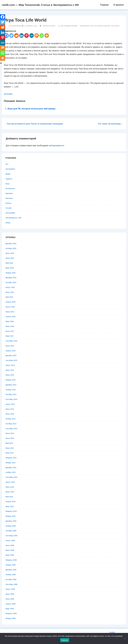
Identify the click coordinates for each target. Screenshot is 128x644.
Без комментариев (69, 26)
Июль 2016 (10, 346)
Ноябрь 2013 (11, 419)
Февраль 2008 (11, 614)
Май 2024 (9, 297)
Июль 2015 (10, 370)
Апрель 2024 (11, 302)
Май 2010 (9, 497)
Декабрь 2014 (11, 385)
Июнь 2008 (10, 599)
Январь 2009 (11, 565)
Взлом (107, 26)
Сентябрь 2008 (11, 584)
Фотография (10, 213)
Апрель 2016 (11, 351)
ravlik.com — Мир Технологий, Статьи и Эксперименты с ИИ (40, 5)
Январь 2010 (11, 516)
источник (8, 94)
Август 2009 (10, 541)
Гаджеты (9, 179)
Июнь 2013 (10, 438)
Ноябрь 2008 (11, 575)
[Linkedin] (22, 36)
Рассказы (9, 198)
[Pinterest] (27, 36)
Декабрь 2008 (11, 570)
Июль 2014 (10, 409)
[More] (47, 36)
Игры (53, 26)
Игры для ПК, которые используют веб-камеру (31, 109)
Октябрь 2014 (11, 394)
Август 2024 (10, 287)
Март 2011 (10, 453)
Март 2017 (10, 336)
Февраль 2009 (11, 560)
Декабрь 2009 (11, 521)
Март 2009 (10, 555)
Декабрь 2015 (11, 355)
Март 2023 (10, 321)
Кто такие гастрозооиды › (110, 124)
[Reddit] (16, 36)
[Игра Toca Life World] (30, 26)
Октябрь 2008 (11, 579)
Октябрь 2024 (11, 282)
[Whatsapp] (42, 36)
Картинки (9, 193)
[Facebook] (3, 17)
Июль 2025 (10, 253)
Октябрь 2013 (11, 424)
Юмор (8, 223)
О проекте (119, 5)
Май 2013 (9, 443)
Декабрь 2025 (11, 244)
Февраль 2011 (11, 458)
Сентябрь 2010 (11, 477)
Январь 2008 (11, 618)
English (112, 632)
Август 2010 (10, 482)
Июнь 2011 (10, 448)
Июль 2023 (10, 312)
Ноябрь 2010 (11, 472)
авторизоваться (56, 146)
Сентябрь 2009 (11, 536)
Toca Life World (97, 26)
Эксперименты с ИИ (13, 218)
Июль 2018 (10, 326)
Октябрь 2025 (11, 248)
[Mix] (37, 36)
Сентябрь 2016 (11, 341)
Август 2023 (10, 307)
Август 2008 (10, 589)
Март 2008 (10, 609)
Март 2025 (10, 268)
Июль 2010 (10, 487)
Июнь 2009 (10, 550)
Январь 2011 (11, 463)
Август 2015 (10, 365)
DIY (7, 164)
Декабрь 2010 (11, 468)
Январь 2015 (11, 380)
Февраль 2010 (11, 511)
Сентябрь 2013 (11, 429)
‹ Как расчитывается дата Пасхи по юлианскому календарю (34, 124)
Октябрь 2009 (11, 531)
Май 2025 (9, 263)
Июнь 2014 (10, 414)
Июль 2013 (10, 433)
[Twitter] (11, 36)
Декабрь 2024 (11, 278)
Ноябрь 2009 (11, 526)
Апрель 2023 (11, 317)
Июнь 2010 (10, 492)
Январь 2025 (11, 273)
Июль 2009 (10, 545)
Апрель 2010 (11, 502)
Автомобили (10, 169)
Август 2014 (10, 404)
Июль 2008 (10, 594)
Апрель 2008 (11, 604)
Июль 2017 (10, 331)
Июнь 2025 (10, 258)
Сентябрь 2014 (11, 399)
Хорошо (65, 640)
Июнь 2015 (10, 375)
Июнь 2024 (10, 292)
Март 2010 (10, 506)
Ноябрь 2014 (11, 390)
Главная (104, 5)
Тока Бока (115, 26)
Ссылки (9, 208)
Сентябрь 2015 (11, 360)
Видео (8, 174)
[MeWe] (32, 36)
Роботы (8, 203)
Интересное (10, 188)
